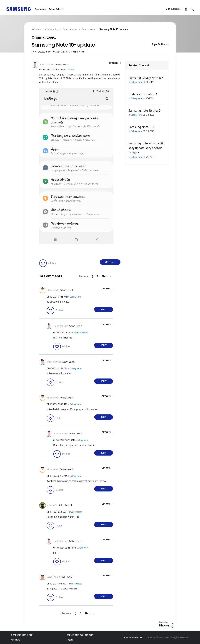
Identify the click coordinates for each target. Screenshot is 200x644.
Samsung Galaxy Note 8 (145, 78)
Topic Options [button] (159, 44)
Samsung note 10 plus (143, 111)
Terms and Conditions (80, 635)
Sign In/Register (174, 9)
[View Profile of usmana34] (52, 505)
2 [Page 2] (98, 276)
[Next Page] (106, 276)
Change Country (132, 638)
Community (40, 9)
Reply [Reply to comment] (104, 309)
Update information (142, 94)
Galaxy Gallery (56, 9)
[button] (115, 63)
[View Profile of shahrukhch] (53, 290)
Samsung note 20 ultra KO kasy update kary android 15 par (146, 148)
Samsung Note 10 (140, 127)
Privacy (15, 640)
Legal (70, 640)
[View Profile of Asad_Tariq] (53, 577)
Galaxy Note (68, 70)
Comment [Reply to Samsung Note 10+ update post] (110, 262)
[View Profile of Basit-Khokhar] (47, 65)
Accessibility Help (22, 635)
